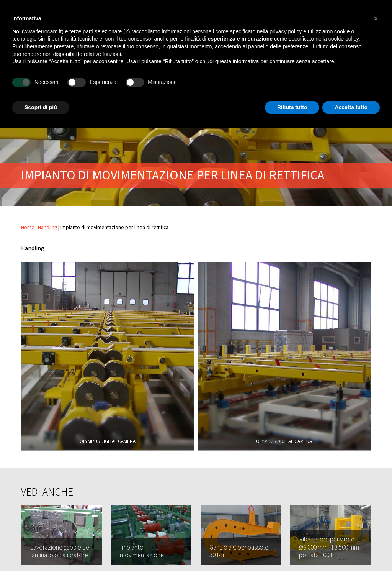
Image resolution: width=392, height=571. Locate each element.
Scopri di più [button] (41, 107)
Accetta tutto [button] (351, 107)
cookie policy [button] (344, 39)
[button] (376, 18)
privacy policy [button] (286, 31)
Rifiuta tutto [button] (292, 107)
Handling (47, 227)
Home (28, 227)
